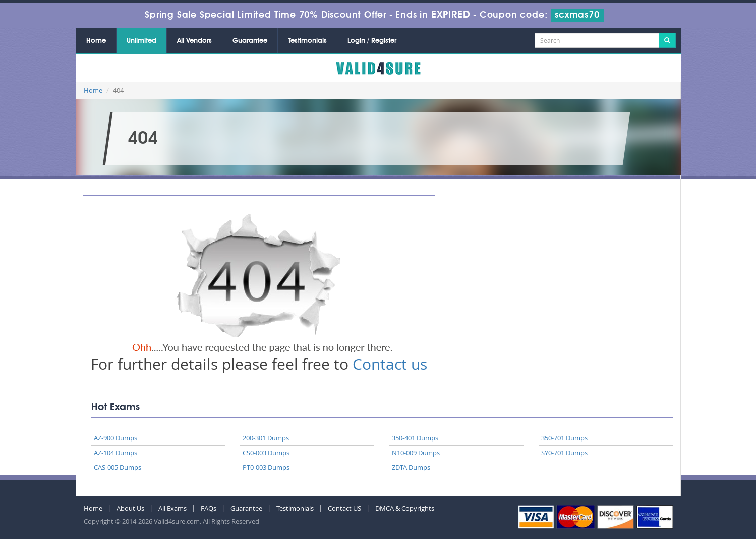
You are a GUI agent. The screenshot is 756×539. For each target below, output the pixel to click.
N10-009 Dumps (416, 453)
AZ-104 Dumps (115, 453)
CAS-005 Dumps (118, 467)
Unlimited (141, 41)
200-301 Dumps (266, 438)
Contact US (344, 508)
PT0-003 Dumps (266, 467)
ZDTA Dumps (411, 467)
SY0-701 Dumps (564, 453)
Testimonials (307, 41)
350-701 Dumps (564, 438)
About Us (130, 508)
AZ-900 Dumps (115, 438)
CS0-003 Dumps (266, 453)
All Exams (172, 508)
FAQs (209, 508)
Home (96, 41)
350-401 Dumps (415, 438)
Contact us (390, 364)
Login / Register (372, 41)
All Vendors (194, 41)
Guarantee (250, 41)
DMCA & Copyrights (405, 508)
